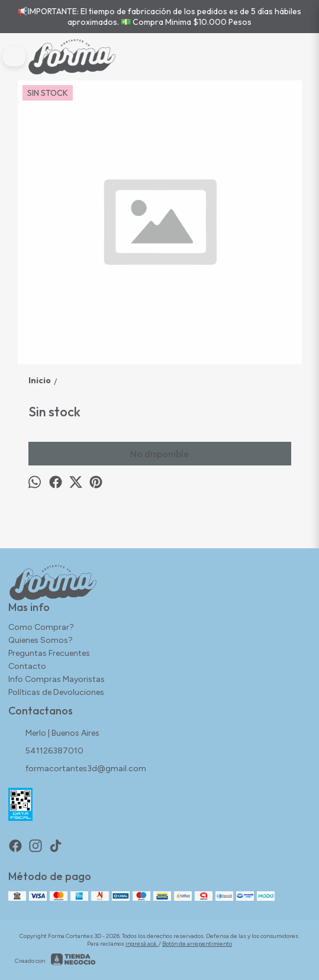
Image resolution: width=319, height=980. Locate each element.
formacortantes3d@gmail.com (77, 769)
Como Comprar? (41, 627)
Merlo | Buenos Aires (54, 734)
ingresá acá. (142, 944)
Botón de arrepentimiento (197, 944)
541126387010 (46, 752)
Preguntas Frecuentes (49, 653)
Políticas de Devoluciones (56, 692)
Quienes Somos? (41, 640)
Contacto (27, 666)
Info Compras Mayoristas (57, 679)
